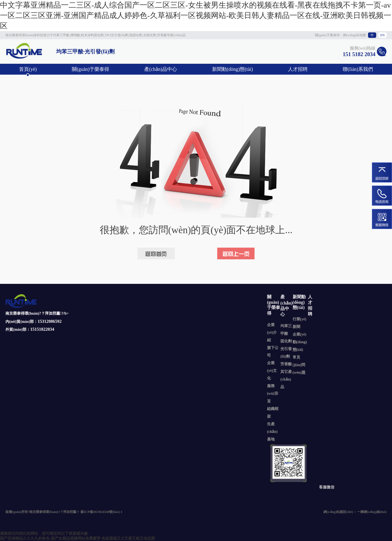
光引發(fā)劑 (286, 353)
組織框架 (273, 413)
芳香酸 (286, 364)
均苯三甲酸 (286, 330)
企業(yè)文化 (272, 371)
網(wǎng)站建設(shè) (338, 512)
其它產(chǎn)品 (286, 379)
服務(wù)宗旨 (273, 393)
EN (382, 35)
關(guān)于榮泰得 (327, 35)
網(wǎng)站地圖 (354, 35)
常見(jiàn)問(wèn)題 (299, 365)
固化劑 (286, 341)
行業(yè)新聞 (300, 323)
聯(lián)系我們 (358, 69)
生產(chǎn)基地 (272, 432)
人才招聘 (298, 69)
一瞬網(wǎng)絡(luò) (372, 512)
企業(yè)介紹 (272, 332)
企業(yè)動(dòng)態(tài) (300, 342)
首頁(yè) (28, 69)
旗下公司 (273, 352)
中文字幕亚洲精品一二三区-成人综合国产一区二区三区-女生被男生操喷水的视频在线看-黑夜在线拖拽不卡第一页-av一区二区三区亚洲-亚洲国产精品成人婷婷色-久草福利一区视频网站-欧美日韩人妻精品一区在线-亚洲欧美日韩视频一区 (196, 15)
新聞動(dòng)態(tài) (232, 69)
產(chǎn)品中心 (161, 69)
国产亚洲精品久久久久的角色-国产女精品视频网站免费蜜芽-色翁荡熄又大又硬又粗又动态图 (77, 538)
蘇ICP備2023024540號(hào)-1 (101, 512)
